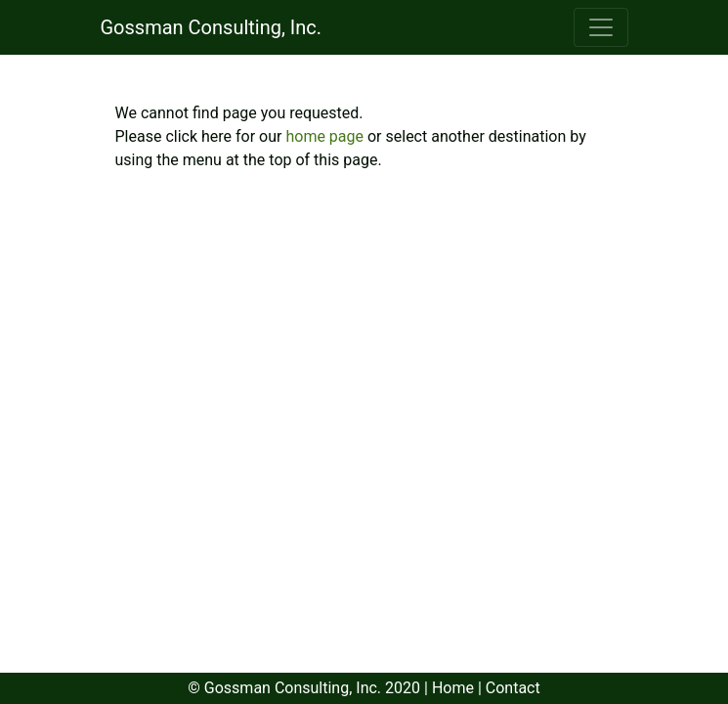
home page (326, 136)
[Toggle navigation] (601, 27)
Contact (513, 688)
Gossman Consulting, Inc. (212, 27)
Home (453, 688)
